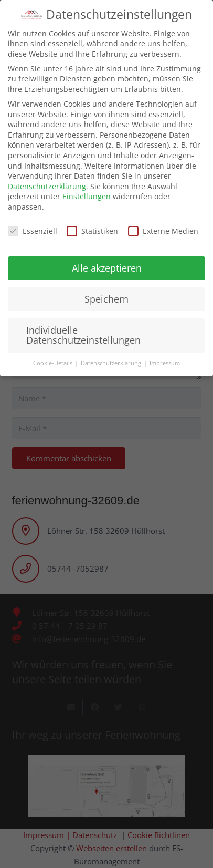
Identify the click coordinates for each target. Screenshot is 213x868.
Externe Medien (163, 223)
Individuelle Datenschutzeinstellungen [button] (83, 327)
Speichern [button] (106, 291)
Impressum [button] (165, 356)
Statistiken (92, 223)
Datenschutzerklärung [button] (112, 356)
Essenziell (33, 223)
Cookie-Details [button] (54, 356)
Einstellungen (87, 189)
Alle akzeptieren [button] (107, 260)
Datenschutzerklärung (47, 178)
